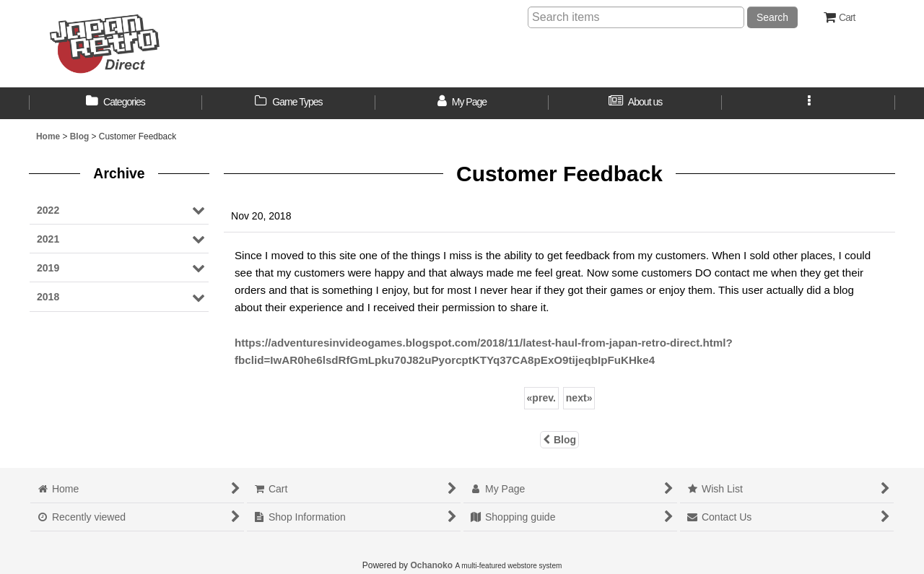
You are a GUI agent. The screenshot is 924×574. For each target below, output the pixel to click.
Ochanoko (431, 565)
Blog (559, 440)
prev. (541, 398)
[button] (808, 103)
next (579, 398)
